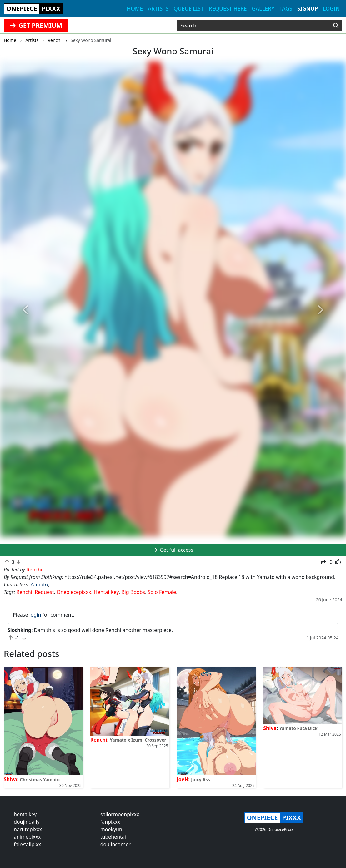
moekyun (111, 829)
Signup (308, 9)
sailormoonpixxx (120, 814)
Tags (286, 9)
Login (331, 9)
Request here (228, 9)
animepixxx (27, 837)
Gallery (263, 9)
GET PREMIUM (36, 25)
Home (135, 9)
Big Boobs (133, 592)
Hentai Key (106, 592)
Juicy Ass (201, 779)
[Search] (336, 26)
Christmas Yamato (40, 779)
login (35, 615)
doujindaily (27, 822)
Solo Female (162, 592)
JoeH (183, 779)
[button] (26, 310)
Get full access (173, 550)
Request (44, 592)
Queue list (188, 9)
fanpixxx (110, 822)
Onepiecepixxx (74, 592)
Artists (158, 9)
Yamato (39, 584)
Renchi (24, 592)
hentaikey (25, 814)
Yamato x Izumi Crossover (138, 740)
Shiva (10, 779)
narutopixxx (28, 829)
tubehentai (113, 837)
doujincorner (115, 844)
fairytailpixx (27, 844)
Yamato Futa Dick (298, 728)
